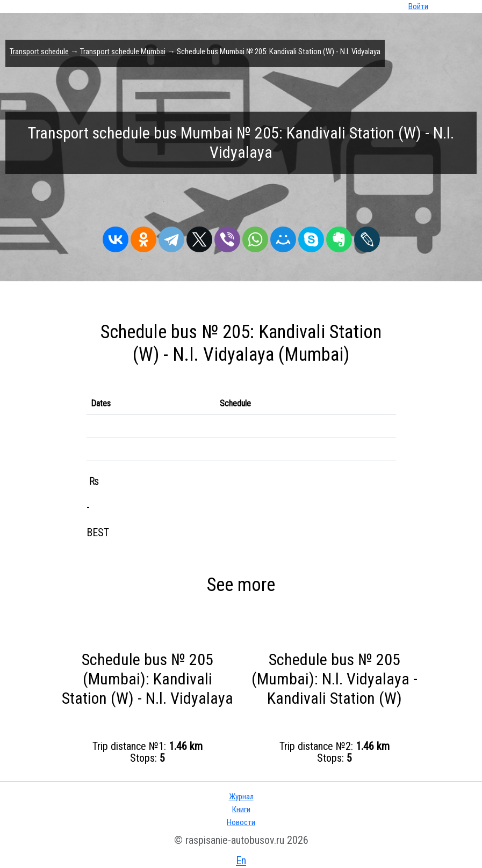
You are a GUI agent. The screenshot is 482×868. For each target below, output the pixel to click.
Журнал (241, 797)
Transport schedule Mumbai (123, 52)
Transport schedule (39, 52)
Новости (241, 822)
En (241, 860)
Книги (241, 809)
